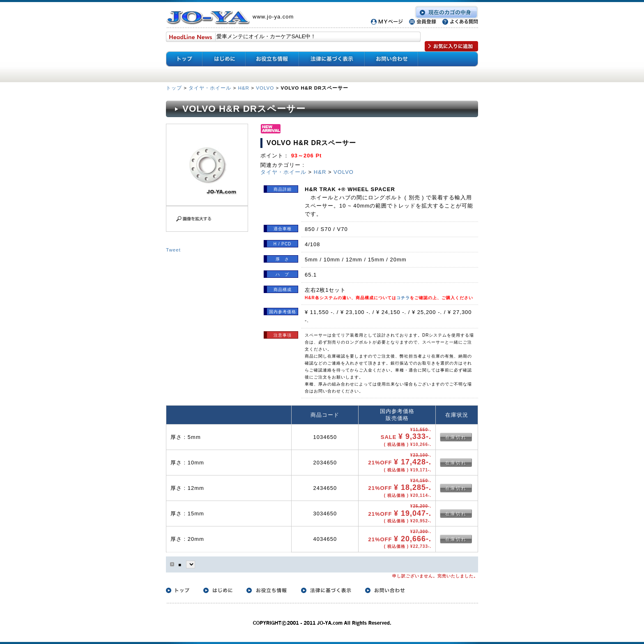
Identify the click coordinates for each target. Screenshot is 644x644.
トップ (175, 88)
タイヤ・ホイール (210, 88)
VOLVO (265, 88)
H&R (243, 88)
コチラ (403, 298)
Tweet (173, 250)
